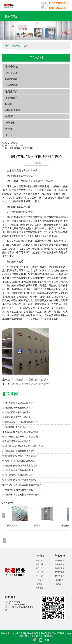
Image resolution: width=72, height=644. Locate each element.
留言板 (39, 584)
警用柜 (9, 129)
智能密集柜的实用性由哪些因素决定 (20, 480)
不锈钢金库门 (13, 98)
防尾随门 (10, 104)
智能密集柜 (12, 73)
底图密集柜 (12, 85)
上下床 (9, 135)
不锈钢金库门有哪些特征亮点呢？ (30, 380)
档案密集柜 (12, 79)
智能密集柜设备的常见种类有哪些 (30, 384)
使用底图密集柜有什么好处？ (16, 417)
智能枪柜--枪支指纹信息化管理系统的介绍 (23, 446)
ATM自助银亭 (13, 110)
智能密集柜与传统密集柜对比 (16, 408)
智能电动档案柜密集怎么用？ (16, 412)
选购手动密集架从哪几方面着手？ (19, 403)
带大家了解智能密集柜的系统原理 (19, 461)
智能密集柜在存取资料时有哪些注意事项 (22, 494)
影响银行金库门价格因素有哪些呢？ (20, 422)
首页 (7, 45)
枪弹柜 (9, 116)
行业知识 (39, 572)
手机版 (46, 640)
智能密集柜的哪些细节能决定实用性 (20, 466)
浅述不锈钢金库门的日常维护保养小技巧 (22, 485)
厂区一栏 (39, 576)
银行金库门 (12, 91)
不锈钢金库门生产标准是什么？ (18, 427)
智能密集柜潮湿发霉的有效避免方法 (20, 456)
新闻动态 (16, 45)
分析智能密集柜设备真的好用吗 (18, 470)
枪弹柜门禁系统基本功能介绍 (16, 441)
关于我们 (39, 561)
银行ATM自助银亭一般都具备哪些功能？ (22, 437)
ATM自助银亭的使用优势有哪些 (18, 490)
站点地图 (39, 588)
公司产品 (39, 564)
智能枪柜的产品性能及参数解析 (18, 475)
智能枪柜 (10, 123)
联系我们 (39, 580)
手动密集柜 (12, 67)
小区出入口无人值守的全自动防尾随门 (21, 432)
